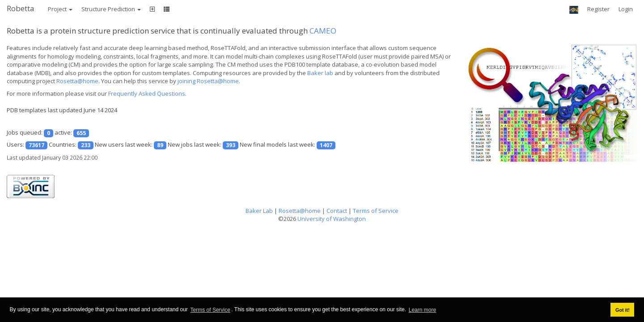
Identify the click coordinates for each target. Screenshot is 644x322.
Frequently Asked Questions (147, 93)
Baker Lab (259, 211)
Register (598, 9)
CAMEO (323, 31)
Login (626, 9)
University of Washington (332, 219)
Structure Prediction (111, 9)
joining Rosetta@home (208, 81)
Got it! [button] (623, 310)
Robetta (21, 8)
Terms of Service (210, 310)
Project (60, 9)
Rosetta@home (77, 81)
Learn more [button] (422, 310)
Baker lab (320, 73)
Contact (337, 211)
